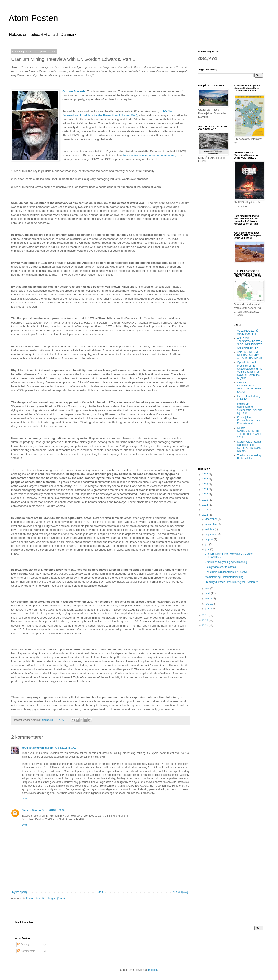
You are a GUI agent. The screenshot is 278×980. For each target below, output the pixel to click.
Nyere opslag (20, 892)
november (212, 524)
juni (208, 549)
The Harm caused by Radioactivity (249, 457)
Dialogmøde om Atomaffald (220, 567)
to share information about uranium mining (150, 155)
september (212, 534)
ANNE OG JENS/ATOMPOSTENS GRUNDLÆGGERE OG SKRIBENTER (250, 343)
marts (209, 598)
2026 (206, 474)
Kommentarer (27, 951)
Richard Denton (31, 810)
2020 (206, 495)
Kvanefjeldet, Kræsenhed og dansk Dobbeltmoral (250, 421)
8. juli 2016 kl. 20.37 (54, 810)
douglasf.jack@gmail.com (37, 748)
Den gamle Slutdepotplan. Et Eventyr (226, 572)
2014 (206, 620)
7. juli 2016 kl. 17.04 (66, 748)
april (208, 594)
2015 (206, 615)
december (212, 519)
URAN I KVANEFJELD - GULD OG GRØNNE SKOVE (249, 387)
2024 (206, 484)
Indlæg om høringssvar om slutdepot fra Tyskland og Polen (250, 408)
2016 (206, 515)
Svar (24, 798)
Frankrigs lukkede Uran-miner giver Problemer (231, 582)
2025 (206, 479)
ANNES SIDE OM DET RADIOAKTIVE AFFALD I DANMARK (250, 355)
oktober (210, 529)
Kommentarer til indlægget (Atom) (45, 898)
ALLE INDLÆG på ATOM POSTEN (248, 332)
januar (209, 609)
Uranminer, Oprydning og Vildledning (226, 562)
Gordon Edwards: (74, 91)
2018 (206, 505)
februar (210, 604)
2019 (206, 500)
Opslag (23, 944)
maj (208, 589)
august (210, 539)
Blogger (153, 970)
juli (207, 544)
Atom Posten (33, 18)
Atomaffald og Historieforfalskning (224, 577)
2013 (206, 625)
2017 (206, 510)
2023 (206, 490)
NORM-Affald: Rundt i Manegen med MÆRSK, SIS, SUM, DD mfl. (250, 446)
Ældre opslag (180, 892)
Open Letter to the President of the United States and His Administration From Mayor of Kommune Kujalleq (250, 370)
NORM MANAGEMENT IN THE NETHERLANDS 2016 (250, 433)
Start (100, 892)
